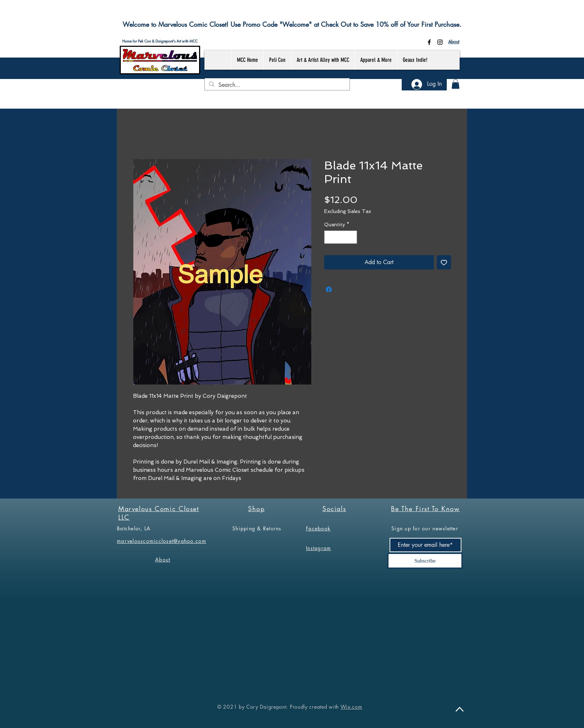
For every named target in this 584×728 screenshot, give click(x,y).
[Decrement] (330, 237)
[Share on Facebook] (329, 289)
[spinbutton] (341, 237)
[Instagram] (440, 42)
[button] (456, 84)
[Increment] (352, 237)
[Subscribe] (425, 561)
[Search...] (276, 85)
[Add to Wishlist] (444, 262)
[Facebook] (429, 42)
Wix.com (352, 707)
